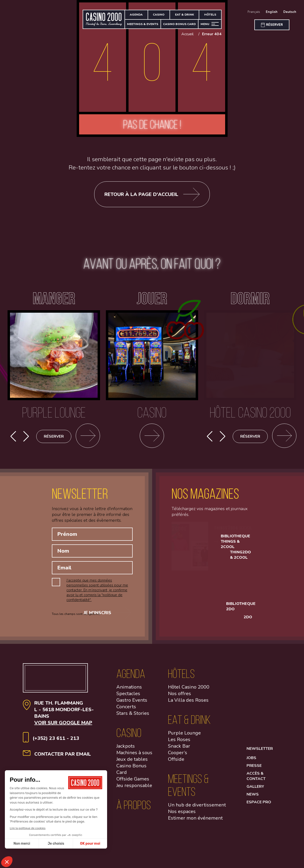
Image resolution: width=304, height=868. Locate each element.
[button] (26, 436)
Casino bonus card (179, 24)
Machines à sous (134, 757)
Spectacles (128, 697)
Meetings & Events (188, 789)
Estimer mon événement (195, 822)
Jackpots (126, 750)
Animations (129, 691)
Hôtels (210, 15)
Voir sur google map (63, 727)
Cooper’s (178, 757)
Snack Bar (179, 750)
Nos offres (180, 697)
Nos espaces (182, 815)
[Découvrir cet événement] (284, 436)
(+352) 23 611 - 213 (56, 742)
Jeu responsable (134, 789)
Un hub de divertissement (197, 809)
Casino (159, 15)
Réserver (54, 436)
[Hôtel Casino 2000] (250, 408)
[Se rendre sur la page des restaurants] (88, 436)
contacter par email (63, 758)
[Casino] (152, 408)
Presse (254, 770)
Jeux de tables (132, 763)
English (272, 12)
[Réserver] (272, 25)
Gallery (255, 790)
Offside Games (133, 783)
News (253, 798)
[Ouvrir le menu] (210, 24)
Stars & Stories (133, 717)
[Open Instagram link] (259, 702)
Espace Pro (259, 806)
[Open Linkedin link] (259, 721)
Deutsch (290, 12)
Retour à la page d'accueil (152, 194)
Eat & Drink (184, 15)
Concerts (126, 711)
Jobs (251, 762)
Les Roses (179, 743)
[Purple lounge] (54, 408)
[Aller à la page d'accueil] (104, 19)
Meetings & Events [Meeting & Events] (143, 24)
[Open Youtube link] (259, 741)
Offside (176, 763)
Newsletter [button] (260, 753)
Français (254, 12)
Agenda (136, 15)
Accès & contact (256, 780)
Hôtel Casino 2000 (189, 691)
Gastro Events (132, 704)
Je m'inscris (103, 618)
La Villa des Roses (188, 704)
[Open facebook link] (259, 682)
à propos (134, 809)
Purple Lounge (184, 737)
